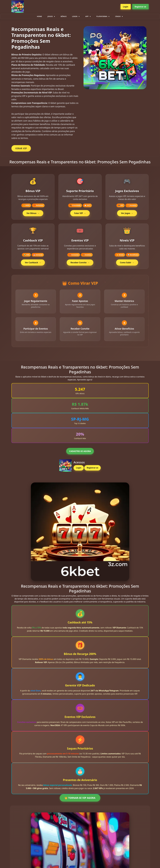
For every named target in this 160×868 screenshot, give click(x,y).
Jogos (50, 16)
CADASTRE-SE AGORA (80, 454)
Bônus (64, 16)
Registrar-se (140, 7)
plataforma (102, 16)
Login (126, 7)
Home (40, 16)
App (87, 16)
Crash (118, 16)
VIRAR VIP (21, 148)
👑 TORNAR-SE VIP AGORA (80, 801)
